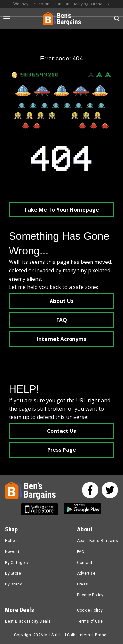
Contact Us (61, 431)
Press (83, 584)
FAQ (62, 320)
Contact (85, 563)
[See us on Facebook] (90, 490)
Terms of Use (90, 621)
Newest (12, 552)
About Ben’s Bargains (98, 541)
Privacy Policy (90, 595)
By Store (13, 573)
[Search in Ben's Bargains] (117, 18)
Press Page (62, 450)
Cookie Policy (90, 610)
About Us (61, 301)
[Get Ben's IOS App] (42, 509)
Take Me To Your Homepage (61, 210)
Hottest (12, 541)
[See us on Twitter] (110, 490)
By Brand (14, 584)
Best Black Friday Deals (28, 621)
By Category (17, 563)
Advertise (86, 573)
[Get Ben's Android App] (83, 509)
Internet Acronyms (61, 339)
